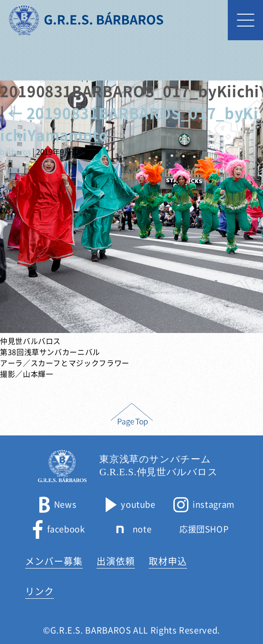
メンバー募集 (54, 561)
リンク (40, 591)
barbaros (15, 152)
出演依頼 (116, 561)
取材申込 (168, 561)
